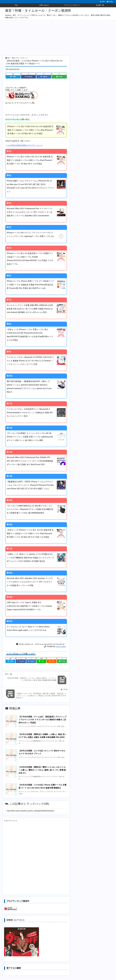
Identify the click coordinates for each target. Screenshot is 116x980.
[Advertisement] (58, 38)
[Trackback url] (36, 811)
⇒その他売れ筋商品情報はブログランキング (24, 145)
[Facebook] (29, 77)
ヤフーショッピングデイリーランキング (50, 644)
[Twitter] (13, 77)
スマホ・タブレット (21, 58)
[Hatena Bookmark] (44, 77)
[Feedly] (59, 77)
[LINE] (41, 661)
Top (8, 58)
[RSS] (52, 661)
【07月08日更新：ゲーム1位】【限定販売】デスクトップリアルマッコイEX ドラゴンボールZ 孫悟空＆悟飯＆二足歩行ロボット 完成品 (43, 720)
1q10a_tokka (61, 646)
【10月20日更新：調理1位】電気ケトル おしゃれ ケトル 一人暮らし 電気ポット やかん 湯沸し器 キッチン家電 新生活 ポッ (42, 770)
